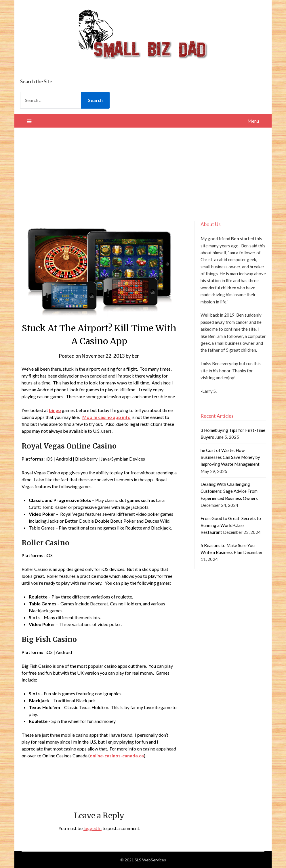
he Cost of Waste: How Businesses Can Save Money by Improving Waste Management (230, 457)
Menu (253, 121)
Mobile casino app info (106, 417)
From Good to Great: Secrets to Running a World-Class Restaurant (231, 525)
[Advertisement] (143, 171)
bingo (55, 410)
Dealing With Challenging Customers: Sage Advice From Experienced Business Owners (229, 491)
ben (136, 356)
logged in (93, 828)
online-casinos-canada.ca (117, 756)
